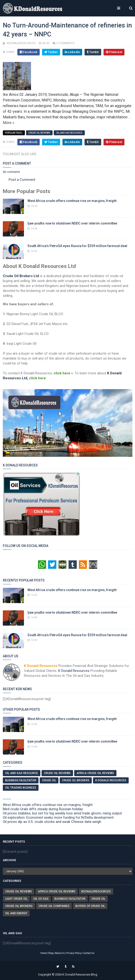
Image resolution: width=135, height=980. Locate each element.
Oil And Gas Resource (69, 133)
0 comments (66, 43)
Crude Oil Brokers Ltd (21, 276)
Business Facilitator (21, 780)
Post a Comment (22, 180)
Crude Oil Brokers (76, 780)
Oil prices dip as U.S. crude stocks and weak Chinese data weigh (52, 822)
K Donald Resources (74, 671)
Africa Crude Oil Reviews (95, 773)
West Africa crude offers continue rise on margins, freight (72, 201)
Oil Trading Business (21, 788)
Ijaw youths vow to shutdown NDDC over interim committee (72, 223)
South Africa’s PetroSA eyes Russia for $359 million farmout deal (77, 246)
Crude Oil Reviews (39, 133)
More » (9, 123)
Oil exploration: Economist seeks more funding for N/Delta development (58, 817)
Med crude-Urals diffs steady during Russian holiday (43, 809)
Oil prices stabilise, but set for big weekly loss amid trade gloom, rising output (62, 813)
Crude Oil (49, 780)
